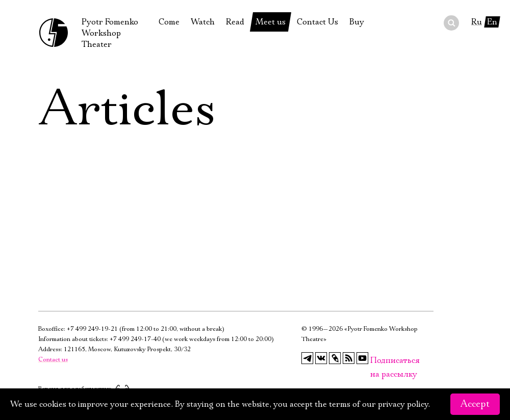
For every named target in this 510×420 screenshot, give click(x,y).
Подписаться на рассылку (376, 361)
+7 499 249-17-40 (135, 339)
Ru (477, 22)
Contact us (53, 360)
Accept (475, 404)
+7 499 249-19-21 (92, 329)
